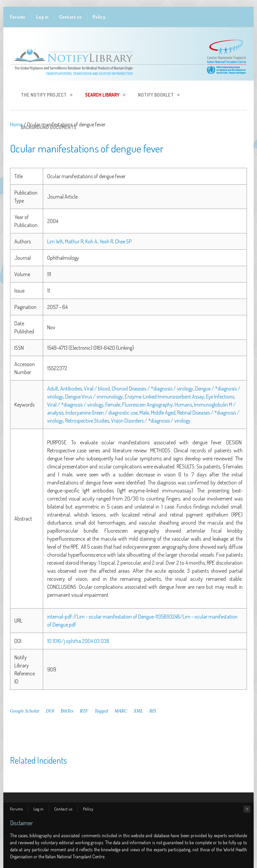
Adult (53, 389)
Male (144, 413)
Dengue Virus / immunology (94, 397)
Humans (183, 405)
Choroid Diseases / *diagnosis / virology (152, 389)
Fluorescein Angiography (147, 405)
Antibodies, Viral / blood (85, 389)
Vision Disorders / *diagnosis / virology (151, 421)
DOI (50, 711)
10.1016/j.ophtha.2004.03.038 (78, 641)
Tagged (101, 711)
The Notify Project (45, 96)
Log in (42, 17)
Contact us (71, 17)
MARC (121, 711)
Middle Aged (163, 413)
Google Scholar (25, 711)
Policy (99, 17)
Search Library (103, 96)
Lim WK (55, 241)
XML (138, 711)
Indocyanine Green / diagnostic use (102, 413)
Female (113, 405)
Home (16, 124)
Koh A (91, 241)
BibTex (67, 711)
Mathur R (74, 241)
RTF (84, 711)
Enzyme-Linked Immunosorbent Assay (164, 397)
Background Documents (49, 127)
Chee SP (123, 241)
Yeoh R (106, 241)
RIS (153, 711)
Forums (18, 17)
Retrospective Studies (87, 421)
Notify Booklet (157, 96)
